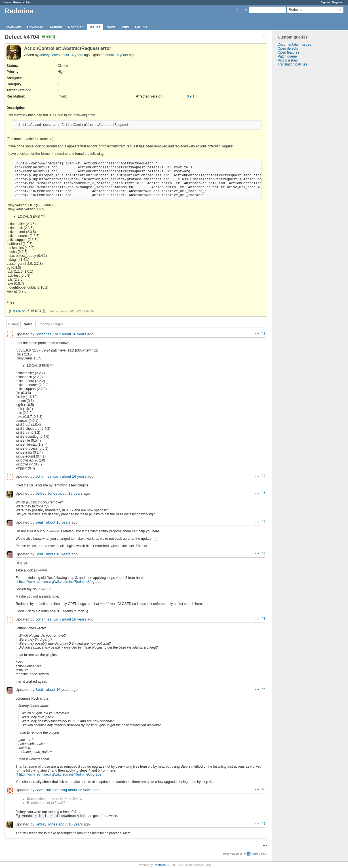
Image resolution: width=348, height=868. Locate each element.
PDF (264, 854)
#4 (263, 522)
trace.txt (19, 311)
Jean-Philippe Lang (51, 790)
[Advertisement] (300, 155)
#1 (263, 333)
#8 (263, 789)
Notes (28, 324)
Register (338, 2)
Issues (95, 27)
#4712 (54, 531)
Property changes (50, 324)
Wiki (125, 27)
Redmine (160, 865)
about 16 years (72, 55)
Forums (141, 27)
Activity (56, 27)
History (13, 324)
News (111, 27)
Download (35, 27)
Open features (288, 52)
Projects (19, 2)
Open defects (288, 48)
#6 (263, 619)
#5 (263, 553)
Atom (255, 854)
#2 (263, 476)
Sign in (325, 2)
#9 (263, 823)
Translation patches (292, 64)
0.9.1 (191, 96)
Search (242, 10)
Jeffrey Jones (49, 55)
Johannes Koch (48, 334)
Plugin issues (288, 60)
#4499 (42, 570)
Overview (13, 27)
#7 (263, 689)
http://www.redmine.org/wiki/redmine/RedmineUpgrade (60, 582)
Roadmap (76, 27)
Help (29, 2)
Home (7, 2)
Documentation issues (294, 45)
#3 (263, 493)
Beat (40, 522)
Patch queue (287, 56)
